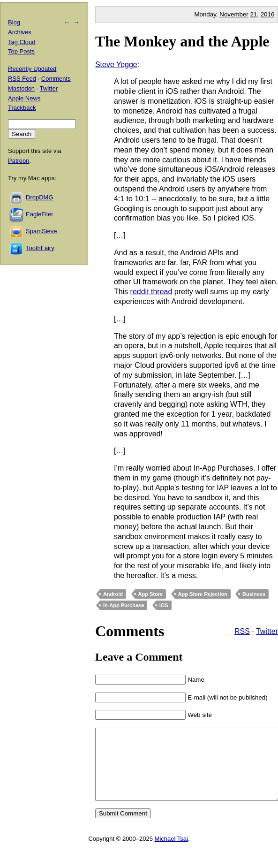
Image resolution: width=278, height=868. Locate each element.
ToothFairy (40, 248)
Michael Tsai (171, 853)
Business (254, 594)
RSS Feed (22, 79)
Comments (56, 79)
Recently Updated (32, 69)
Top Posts (21, 51)
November (234, 14)
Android (113, 594)
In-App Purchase (124, 605)
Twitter (267, 631)
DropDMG (40, 197)
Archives (20, 32)
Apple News (24, 98)
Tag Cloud (22, 42)
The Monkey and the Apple (182, 41)
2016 (268, 14)
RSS (242, 631)
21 (253, 14)
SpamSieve (41, 231)
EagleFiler (40, 214)
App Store (151, 594)
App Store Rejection (203, 594)
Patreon (19, 161)
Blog (14, 22)
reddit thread (151, 292)
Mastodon (21, 88)
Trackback (22, 108)
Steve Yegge (116, 65)
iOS (164, 605)
